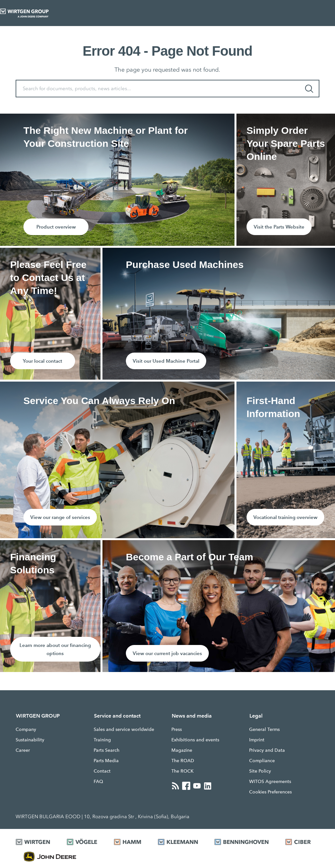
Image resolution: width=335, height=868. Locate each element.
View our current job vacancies (167, 653)
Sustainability (30, 740)
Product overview (56, 227)
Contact (102, 771)
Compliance (262, 761)
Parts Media (106, 761)
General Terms (264, 729)
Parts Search (107, 750)
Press (177, 729)
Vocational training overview (285, 517)
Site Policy (260, 771)
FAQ (98, 781)
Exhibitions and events (195, 740)
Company (26, 729)
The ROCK (182, 771)
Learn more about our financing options (55, 649)
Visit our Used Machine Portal (166, 361)
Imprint (257, 740)
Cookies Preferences (270, 792)
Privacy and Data (267, 750)
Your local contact (42, 361)
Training (102, 740)
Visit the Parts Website (279, 227)
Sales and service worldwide (124, 729)
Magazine (182, 750)
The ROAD (183, 761)
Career (23, 750)
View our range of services (60, 517)
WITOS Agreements (270, 781)
